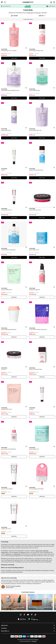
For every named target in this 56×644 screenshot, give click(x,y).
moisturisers (5, 552)
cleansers (46, 551)
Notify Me (14, 297)
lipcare (16, 552)
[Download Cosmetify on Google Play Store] (33, 619)
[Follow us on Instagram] (21, 615)
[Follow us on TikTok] (35, 615)
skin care (38, 13)
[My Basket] (53, 2)
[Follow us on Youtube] (28, 615)
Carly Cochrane (16, 586)
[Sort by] (42, 16)
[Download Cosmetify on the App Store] (22, 619)
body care (30, 13)
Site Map (34, 641)
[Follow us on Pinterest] (32, 615)
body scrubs (39, 551)
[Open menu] (3, 2)
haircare (23, 552)
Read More (44, 13)
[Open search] (6, 2)
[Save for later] (25, 47)
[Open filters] (14, 16)
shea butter (17, 554)
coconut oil (8, 554)
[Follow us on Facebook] (24, 615)
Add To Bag (14, 58)
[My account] (50, 2)
